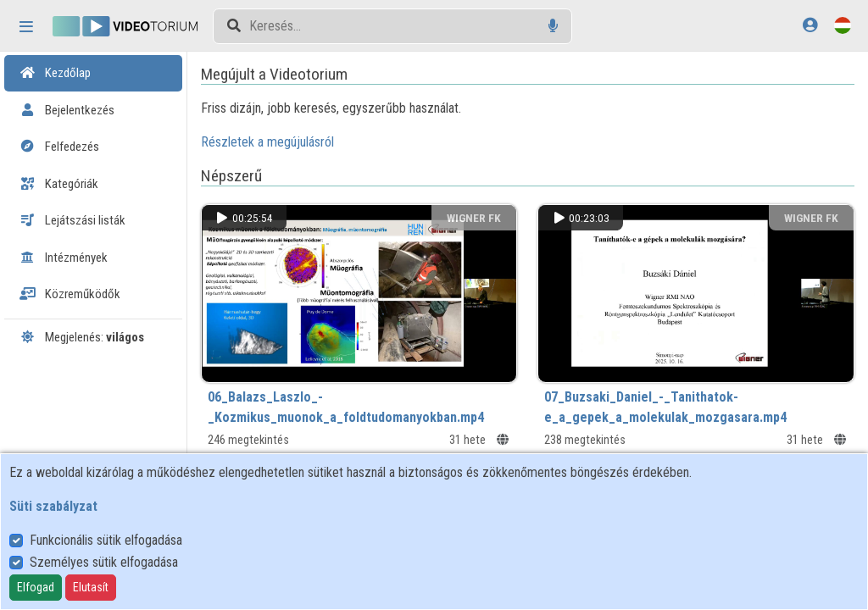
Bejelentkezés (67, 110)
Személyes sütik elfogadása (104, 562)
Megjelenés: (82, 337)
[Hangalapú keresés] (553, 26)
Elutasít (91, 587)
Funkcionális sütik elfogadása (106, 540)
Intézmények (64, 258)
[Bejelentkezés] (810, 25)
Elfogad (36, 587)
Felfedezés (59, 147)
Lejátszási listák (72, 220)
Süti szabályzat (53, 506)
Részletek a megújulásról (267, 142)
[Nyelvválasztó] (843, 25)
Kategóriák (59, 184)
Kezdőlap (55, 73)
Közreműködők (70, 294)
